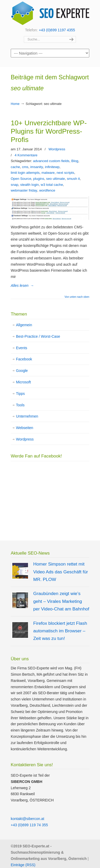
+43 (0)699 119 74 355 (29, 825)
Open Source (21, 179)
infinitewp (52, 167)
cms (25, 167)
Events (22, 348)
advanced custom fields (51, 161)
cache (15, 167)
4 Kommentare (26, 155)
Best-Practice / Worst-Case (38, 336)
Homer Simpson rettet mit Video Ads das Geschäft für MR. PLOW (61, 572)
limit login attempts (25, 173)
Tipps (20, 394)
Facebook (24, 359)
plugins (39, 179)
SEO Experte (50, 13)
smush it (73, 179)
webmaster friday (24, 190)
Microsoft (23, 382)
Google (22, 371)
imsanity (37, 167)
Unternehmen (27, 416)
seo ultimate (55, 179)
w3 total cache (52, 185)
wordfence (47, 190)
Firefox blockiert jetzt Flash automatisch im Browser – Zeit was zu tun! (60, 631)
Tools (20, 405)
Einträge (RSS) (23, 865)
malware (48, 173)
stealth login (29, 185)
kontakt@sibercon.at (27, 819)
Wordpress (57, 149)
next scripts (65, 173)
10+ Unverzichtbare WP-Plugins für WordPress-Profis (49, 131)
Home (15, 104)
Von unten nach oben (77, 297)
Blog (75, 161)
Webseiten (25, 428)
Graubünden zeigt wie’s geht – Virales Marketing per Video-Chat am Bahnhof (61, 601)
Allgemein (24, 325)
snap (15, 185)
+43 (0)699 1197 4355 (57, 30)
